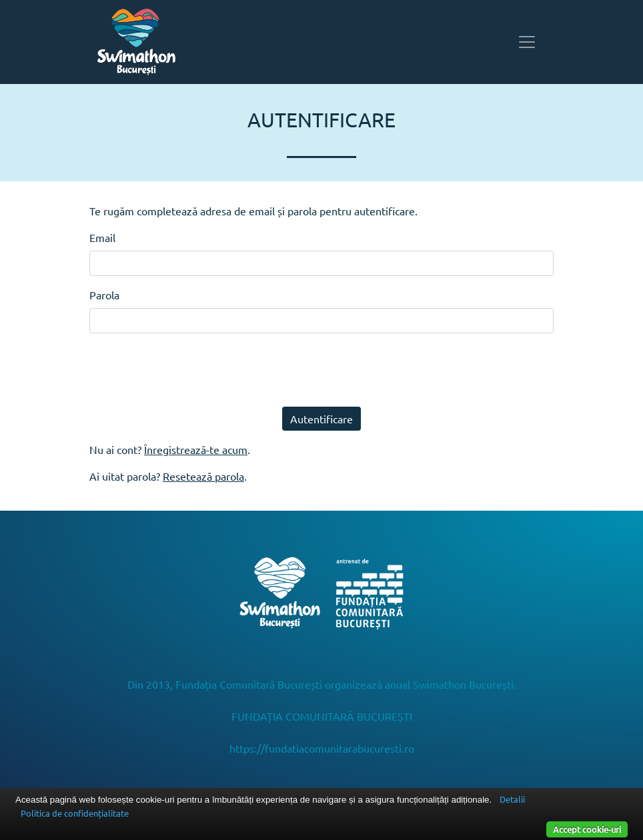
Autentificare (321, 419)
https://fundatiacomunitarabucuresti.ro (322, 748)
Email (102, 237)
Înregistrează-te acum (196, 449)
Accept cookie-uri (587, 829)
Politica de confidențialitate (75, 813)
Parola (104, 295)
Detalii (512, 799)
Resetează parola (203, 476)
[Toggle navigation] (527, 42)
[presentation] (191, 370)
